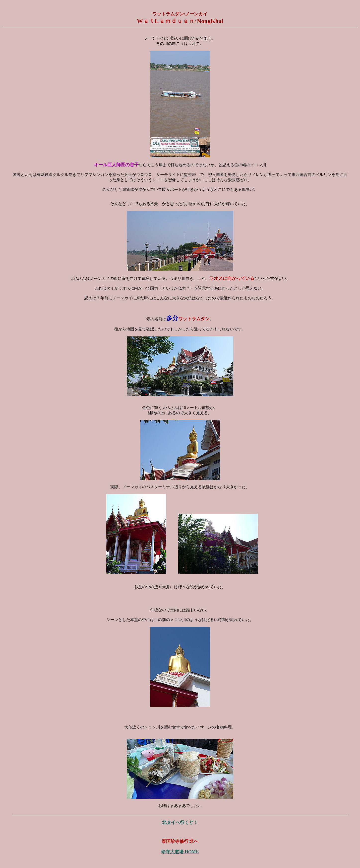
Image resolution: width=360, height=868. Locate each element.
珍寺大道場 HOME (180, 852)
